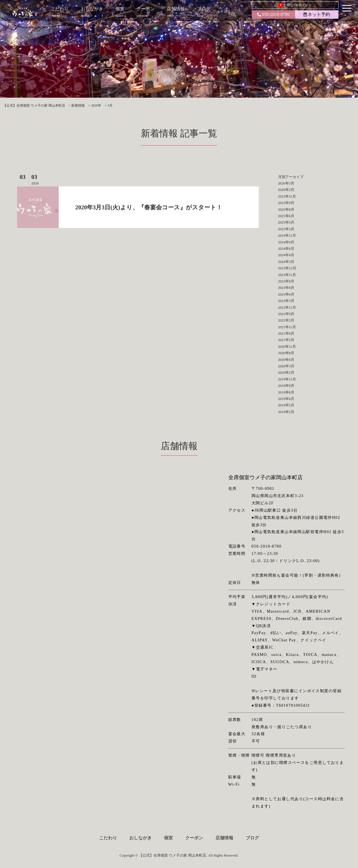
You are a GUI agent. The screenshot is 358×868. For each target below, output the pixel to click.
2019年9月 (286, 386)
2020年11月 (287, 347)
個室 (169, 838)
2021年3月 (286, 340)
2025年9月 (286, 203)
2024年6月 (286, 249)
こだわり (108, 838)
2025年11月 (287, 196)
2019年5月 (286, 405)
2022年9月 (286, 314)
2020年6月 (286, 360)
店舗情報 (224, 838)
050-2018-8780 (273, 14)
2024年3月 (286, 262)
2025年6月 (286, 216)
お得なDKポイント (295, 5)
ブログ (252, 838)
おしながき (141, 838)
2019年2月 (286, 412)
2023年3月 (286, 301)
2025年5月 (286, 222)
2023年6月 (286, 294)
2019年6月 (286, 399)
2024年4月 (286, 255)
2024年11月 (287, 235)
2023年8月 (286, 288)
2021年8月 (286, 333)
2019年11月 (287, 379)
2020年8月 (286, 353)
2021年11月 (287, 327)
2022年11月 (287, 307)
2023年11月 (287, 275)
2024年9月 (286, 242)
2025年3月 (286, 229)
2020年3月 (286, 366)
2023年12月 (287, 268)
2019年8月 (286, 392)
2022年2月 (286, 320)
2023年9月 (286, 281)
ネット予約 (317, 14)
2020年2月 (286, 372)
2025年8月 (286, 209)
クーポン (194, 838)
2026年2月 (286, 190)
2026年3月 (286, 183)
